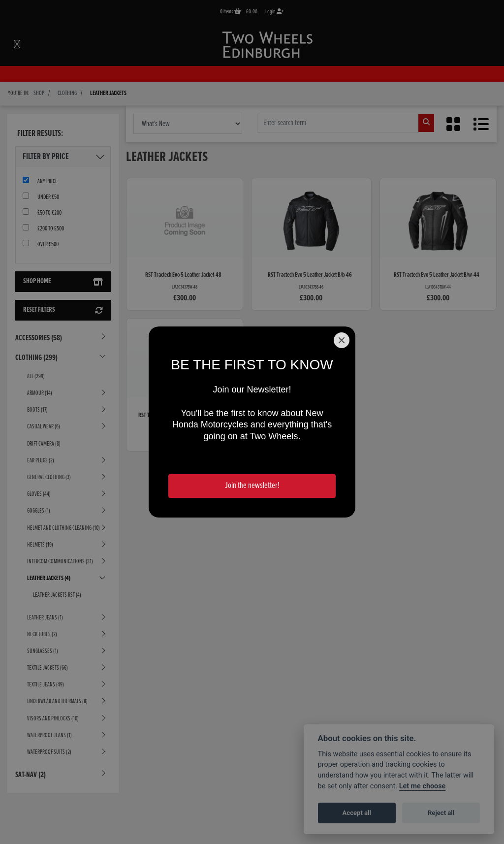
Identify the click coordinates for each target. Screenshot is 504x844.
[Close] (342, 340)
